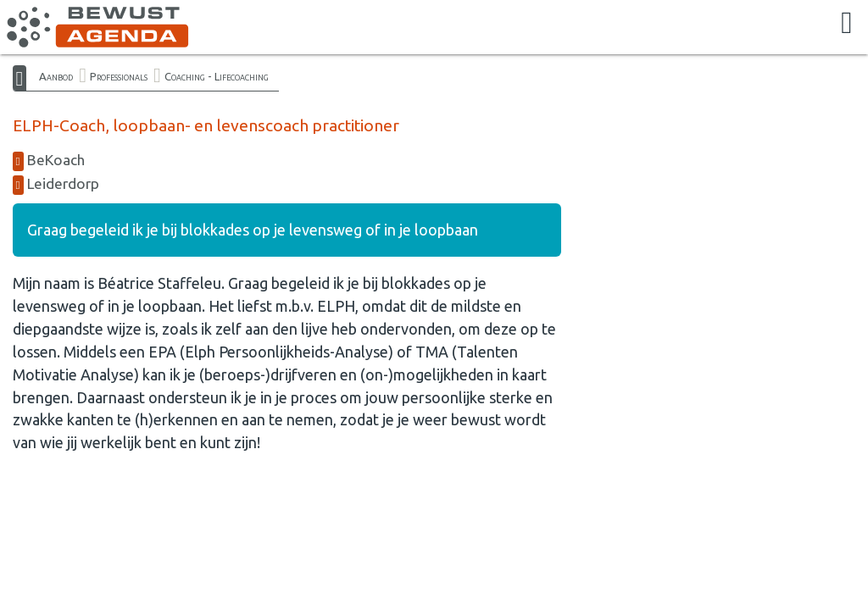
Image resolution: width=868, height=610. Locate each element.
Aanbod (56, 76)
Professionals (119, 76)
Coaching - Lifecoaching (217, 76)
